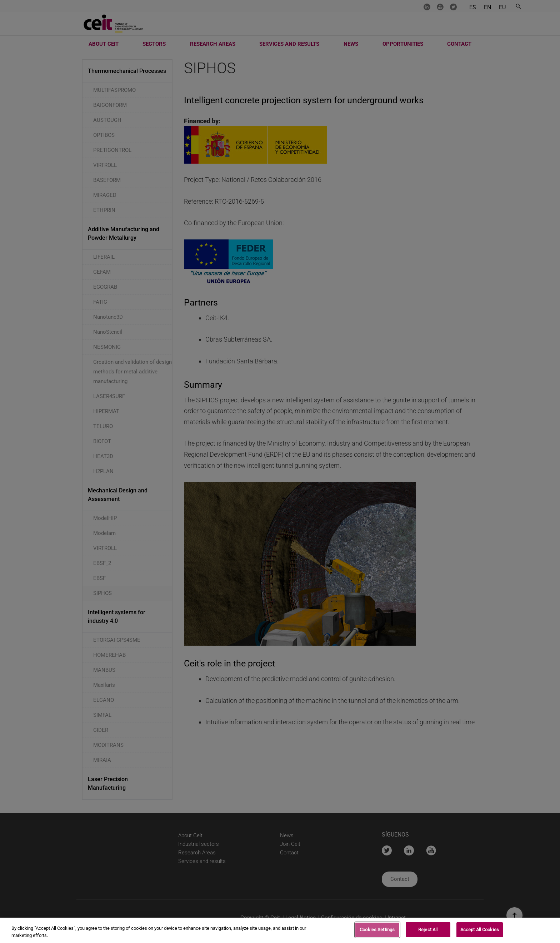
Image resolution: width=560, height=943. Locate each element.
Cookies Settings (377, 931)
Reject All (428, 931)
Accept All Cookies (480, 931)
